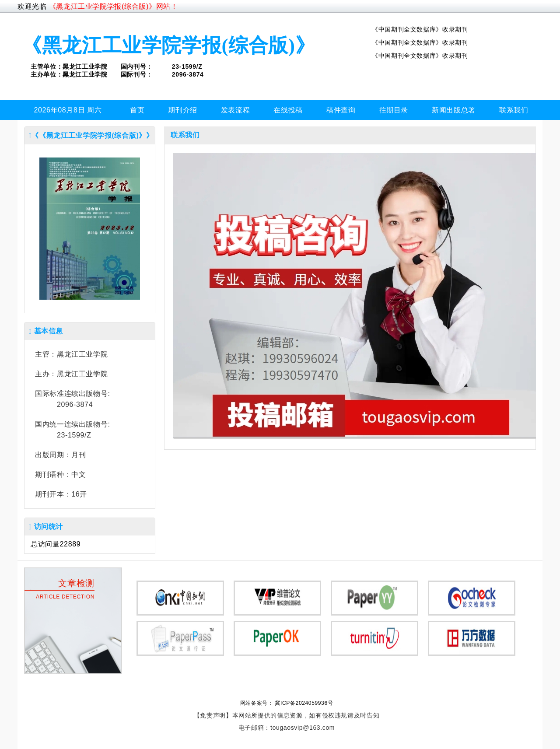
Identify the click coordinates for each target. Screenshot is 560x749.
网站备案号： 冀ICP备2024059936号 (287, 703)
